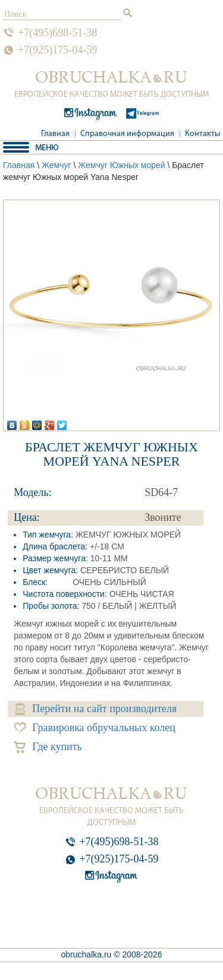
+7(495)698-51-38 (57, 33)
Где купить (48, 747)
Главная (55, 134)
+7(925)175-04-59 (57, 50)
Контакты (202, 134)
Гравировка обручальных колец (95, 728)
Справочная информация (127, 134)
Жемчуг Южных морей (121, 165)
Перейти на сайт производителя (96, 709)
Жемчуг (56, 165)
